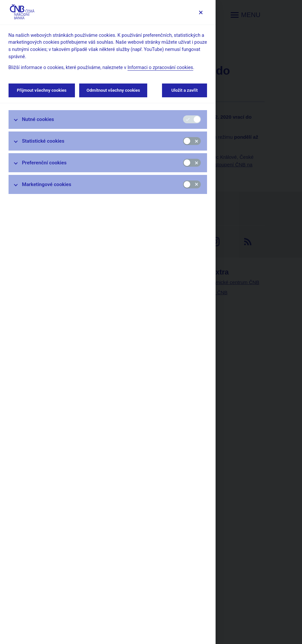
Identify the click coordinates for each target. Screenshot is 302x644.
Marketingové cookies (47, 184)
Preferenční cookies (44, 163)
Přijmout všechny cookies (42, 90)
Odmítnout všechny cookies (113, 90)
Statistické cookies (43, 141)
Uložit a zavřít (185, 90)
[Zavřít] (201, 12)
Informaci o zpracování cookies (160, 68)
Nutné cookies (38, 119)
